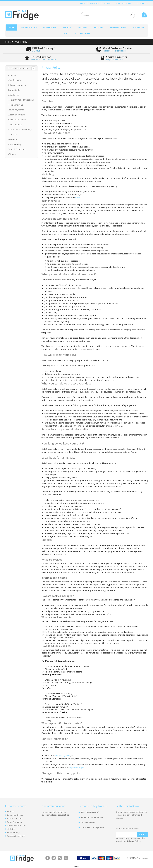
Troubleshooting (15, 105)
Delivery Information (17, 85)
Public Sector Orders (17, 120)
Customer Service (124, 3)
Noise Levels (13, 95)
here (78, 198)
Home (8, 42)
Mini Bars (82, 27)
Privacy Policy (13, 832)
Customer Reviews (16, 115)
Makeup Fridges (118, 27)
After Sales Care (15, 80)
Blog (83, 3)
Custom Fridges (82, 33)
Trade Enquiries (15, 125)
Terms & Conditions (17, 149)
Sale (65, 33)
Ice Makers (138, 27)
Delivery (107, 3)
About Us (94, 3)
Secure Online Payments (93, 827)
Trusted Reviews (89, 822)
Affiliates (12, 154)
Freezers (99, 27)
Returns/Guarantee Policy (20, 129)
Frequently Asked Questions (21, 100)
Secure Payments (16, 110)
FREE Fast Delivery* (90, 812)
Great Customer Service (92, 817)
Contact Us (143, 3)
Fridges (67, 27)
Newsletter (13, 139)
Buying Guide (14, 90)
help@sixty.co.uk (63, 756)
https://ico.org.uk (77, 768)
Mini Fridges (50, 27)
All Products (28, 27)
